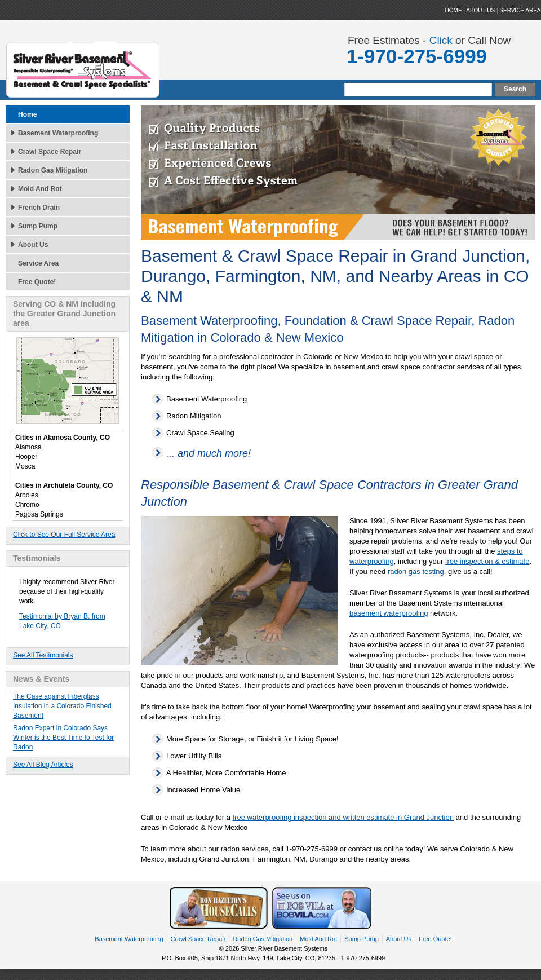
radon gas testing (416, 571)
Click (441, 40)
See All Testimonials (43, 655)
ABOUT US (480, 10)
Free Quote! (37, 282)
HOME (454, 10)
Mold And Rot (40, 189)
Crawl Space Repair (50, 152)
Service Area (520, 10)
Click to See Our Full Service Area (64, 535)
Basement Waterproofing (58, 133)
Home (27, 114)
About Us (33, 245)
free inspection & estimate (487, 561)
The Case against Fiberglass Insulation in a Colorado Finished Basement (62, 706)
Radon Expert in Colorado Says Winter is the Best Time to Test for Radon (63, 738)
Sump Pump (38, 226)
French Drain (39, 208)
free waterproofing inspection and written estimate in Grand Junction (343, 817)
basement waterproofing (389, 613)
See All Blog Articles (43, 765)
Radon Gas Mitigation (53, 170)
